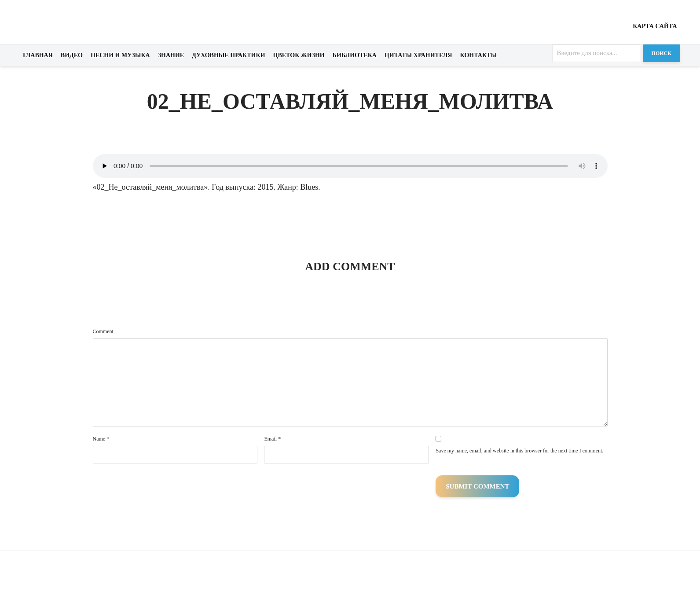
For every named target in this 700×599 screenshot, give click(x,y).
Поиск (662, 53)
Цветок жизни (299, 55)
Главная (38, 55)
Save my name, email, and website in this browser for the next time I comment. (519, 451)
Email (272, 439)
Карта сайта (655, 26)
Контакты (479, 55)
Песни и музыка (120, 55)
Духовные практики (228, 55)
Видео (72, 55)
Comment (103, 331)
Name (101, 439)
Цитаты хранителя (418, 55)
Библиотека (355, 55)
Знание (171, 55)
